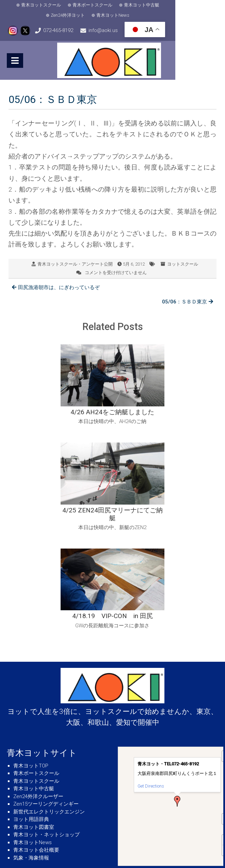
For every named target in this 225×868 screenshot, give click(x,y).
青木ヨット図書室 (34, 716)
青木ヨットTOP (31, 655)
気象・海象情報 (31, 747)
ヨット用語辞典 (31, 708)
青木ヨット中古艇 (144, 5)
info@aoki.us (136, 30)
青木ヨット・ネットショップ (46, 724)
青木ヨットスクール (43, 5)
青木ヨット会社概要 (36, 739)
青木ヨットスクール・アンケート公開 (75, 263)
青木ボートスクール (94, 5)
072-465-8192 (75, 30)
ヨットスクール (183, 263)
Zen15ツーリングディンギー (46, 693)
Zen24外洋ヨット (190, 5)
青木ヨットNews (115, 15)
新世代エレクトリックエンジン (49, 701)
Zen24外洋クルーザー (38, 686)
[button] (177, 690)
